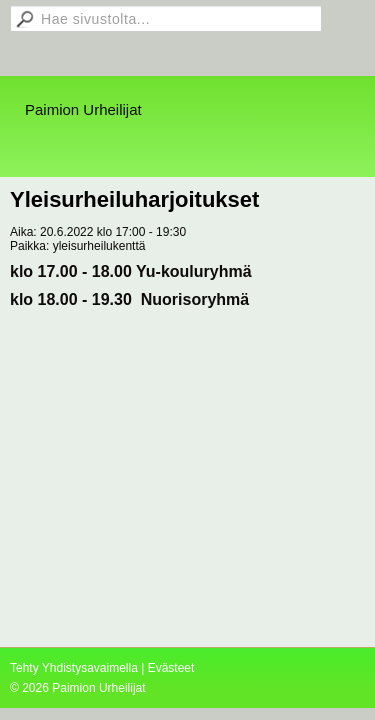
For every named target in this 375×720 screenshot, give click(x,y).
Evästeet (171, 668)
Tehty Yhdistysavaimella (74, 668)
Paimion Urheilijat (83, 109)
